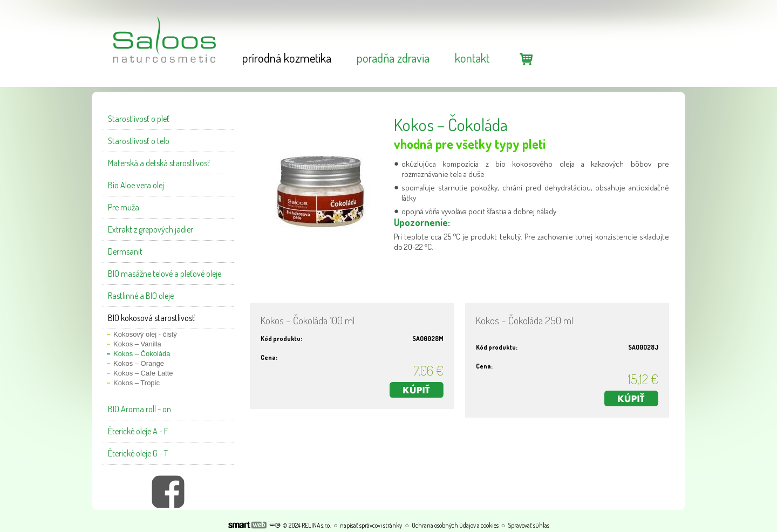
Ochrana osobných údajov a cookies (455, 525)
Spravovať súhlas (529, 525)
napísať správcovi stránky (371, 525)
